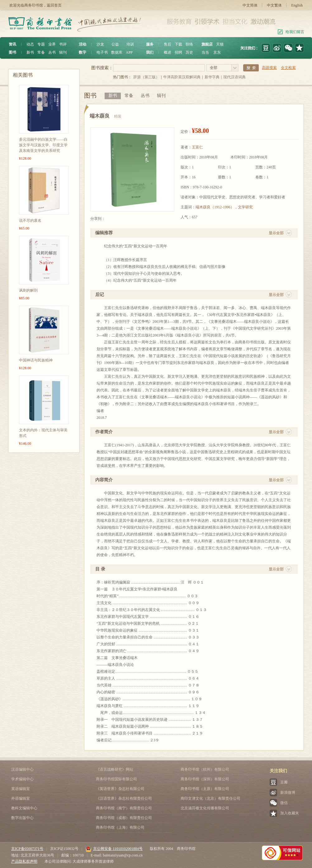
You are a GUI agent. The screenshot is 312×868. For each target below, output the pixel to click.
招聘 (178, 52)
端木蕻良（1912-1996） (215, 207)
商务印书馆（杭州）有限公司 (205, 769)
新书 (30, 52)
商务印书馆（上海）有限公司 (120, 827)
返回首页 (54, 5)
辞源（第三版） (146, 77)
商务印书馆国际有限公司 (116, 779)
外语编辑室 (21, 798)
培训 (130, 44)
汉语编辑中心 (22, 769)
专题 (41, 44)
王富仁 (197, 147)
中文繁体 (274, 5)
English (297, 5)
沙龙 (100, 44)
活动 (83, 44)
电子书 (102, 52)
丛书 (52, 52)
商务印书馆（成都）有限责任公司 (124, 818)
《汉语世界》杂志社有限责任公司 (124, 798)
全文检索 (288, 68)
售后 (168, 44)
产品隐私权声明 (24, 861)
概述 (168, 52)
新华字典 (212, 77)
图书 (12, 52)
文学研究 (245, 207)
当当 (205, 52)
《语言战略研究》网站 (115, 769)
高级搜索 (269, 68)
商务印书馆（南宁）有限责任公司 (124, 808)
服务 (150, 44)
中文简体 (250, 5)
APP (129, 52)
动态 (30, 44)
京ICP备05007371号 (27, 849)
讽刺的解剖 (28, 290)
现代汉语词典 (234, 77)
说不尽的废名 (30, 221)
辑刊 (63, 52)
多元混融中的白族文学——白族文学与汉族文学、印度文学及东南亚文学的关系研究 (43, 145)
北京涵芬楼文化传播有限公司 (205, 808)
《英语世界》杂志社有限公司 (120, 789)
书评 (63, 44)
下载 (178, 44)
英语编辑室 (21, 789)
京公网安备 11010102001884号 (114, 849)
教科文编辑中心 (24, 808)
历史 (189, 52)
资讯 (12, 44)
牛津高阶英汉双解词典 (182, 77)
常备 (41, 52)
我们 (150, 52)
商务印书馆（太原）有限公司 (205, 789)
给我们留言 (295, 32)
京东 (217, 52)
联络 (189, 44)
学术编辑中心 (22, 779)
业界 (52, 44)
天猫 (220, 44)
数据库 (117, 52)
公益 (115, 44)
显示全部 (276, 233)
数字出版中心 (22, 818)
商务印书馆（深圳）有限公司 (205, 779)
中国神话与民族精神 (36, 360)
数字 (83, 52)
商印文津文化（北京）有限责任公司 (210, 798)
